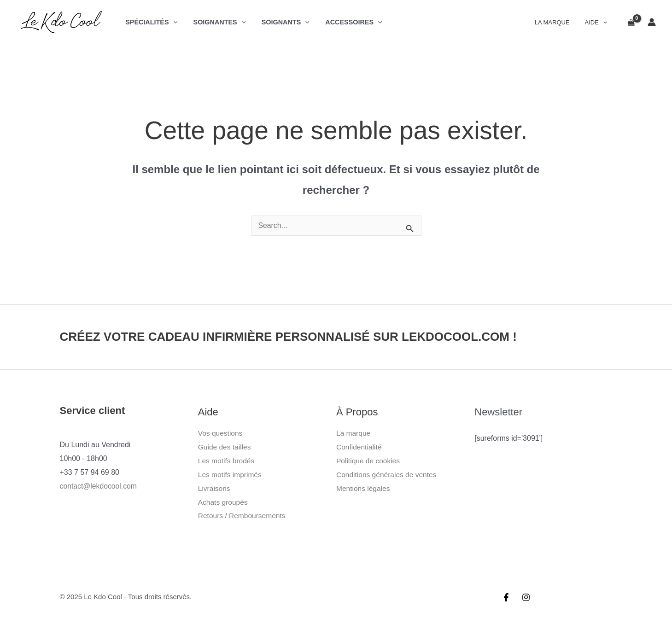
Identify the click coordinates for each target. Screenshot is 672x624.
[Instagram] (526, 597)
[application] (172, 22)
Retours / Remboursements (243, 516)
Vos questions (221, 433)
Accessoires (345, 22)
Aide (597, 22)
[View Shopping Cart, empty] (631, 22)
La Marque (557, 22)
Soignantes (216, 22)
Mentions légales (364, 488)
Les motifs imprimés (231, 475)
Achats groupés (224, 502)
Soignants (279, 22)
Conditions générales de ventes (388, 475)
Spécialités (150, 22)
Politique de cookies (369, 461)
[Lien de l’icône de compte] (652, 22)
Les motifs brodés (227, 461)
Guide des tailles (225, 447)
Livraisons (215, 488)
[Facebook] (506, 597)
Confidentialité (359, 447)
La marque (354, 433)
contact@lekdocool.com (99, 486)
